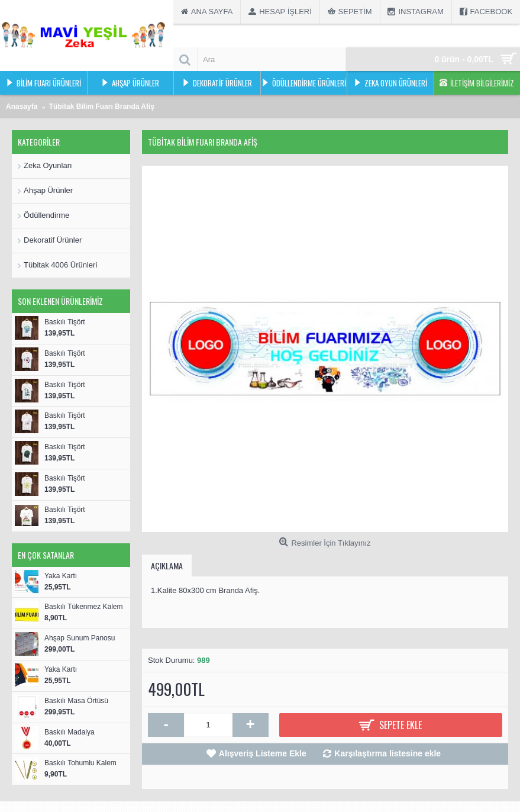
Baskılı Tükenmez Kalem (84, 607)
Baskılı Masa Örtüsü (76, 701)
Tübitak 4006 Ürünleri (60, 265)
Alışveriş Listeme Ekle (263, 753)
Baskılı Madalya (70, 732)
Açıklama (167, 565)
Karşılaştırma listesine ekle (387, 753)
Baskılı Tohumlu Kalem (80, 763)
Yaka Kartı (61, 576)
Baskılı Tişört (65, 322)
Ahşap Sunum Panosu (80, 638)
